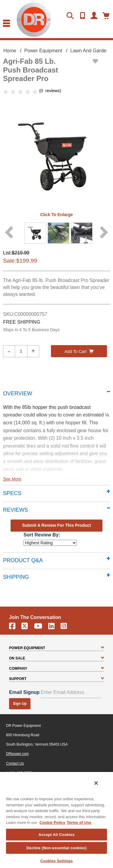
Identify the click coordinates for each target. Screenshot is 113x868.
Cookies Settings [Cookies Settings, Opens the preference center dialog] (57, 861)
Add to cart (79, 351)
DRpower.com (17, 754)
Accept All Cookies (57, 835)
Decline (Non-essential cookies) (57, 848)
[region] (56, 820)
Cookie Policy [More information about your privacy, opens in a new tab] (52, 823)
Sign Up (20, 704)
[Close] (96, 783)
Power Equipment (43, 51)
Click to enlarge (56, 215)
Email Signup (24, 692)
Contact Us (15, 763)
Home (10, 51)
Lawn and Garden (89, 51)
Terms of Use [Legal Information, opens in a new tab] (79, 823)
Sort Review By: (42, 535)
